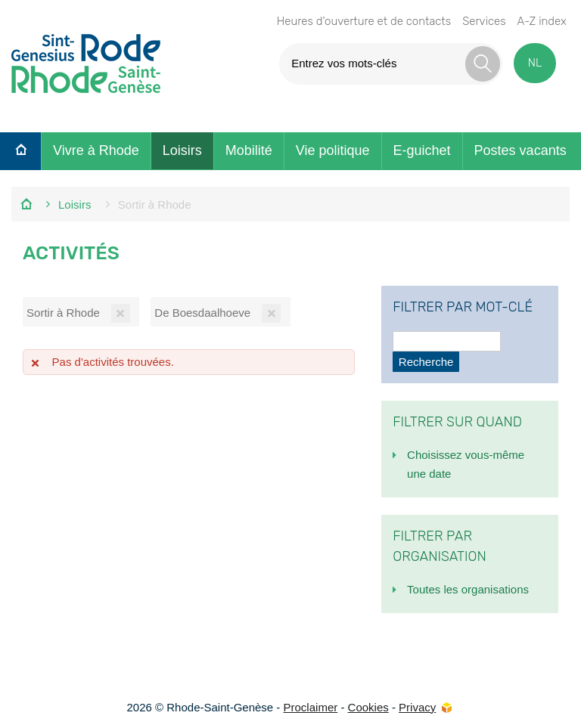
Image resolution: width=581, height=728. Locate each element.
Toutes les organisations (468, 589)
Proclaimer (311, 707)
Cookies (368, 707)
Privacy (417, 707)
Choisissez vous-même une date (466, 464)
